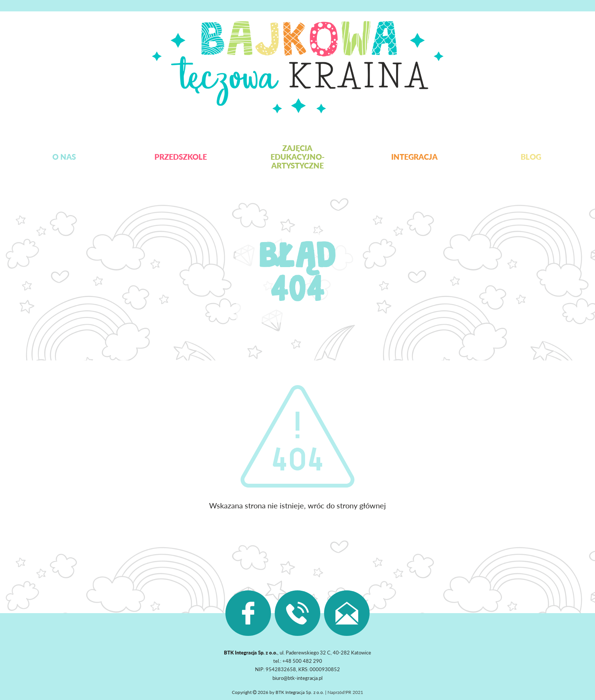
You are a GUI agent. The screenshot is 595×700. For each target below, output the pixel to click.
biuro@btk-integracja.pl (297, 678)
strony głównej (361, 505)
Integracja (414, 157)
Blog (531, 157)
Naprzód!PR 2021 (345, 692)
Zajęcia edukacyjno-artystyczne (297, 157)
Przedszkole (181, 157)
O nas (64, 157)
